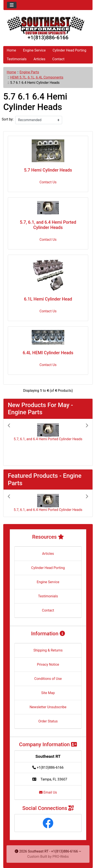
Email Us (48, 792)
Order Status (48, 721)
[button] (14, 442)
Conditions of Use (48, 679)
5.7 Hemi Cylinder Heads (48, 170)
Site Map (48, 693)
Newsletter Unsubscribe (48, 707)
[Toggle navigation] (12, 5)
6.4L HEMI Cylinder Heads (48, 353)
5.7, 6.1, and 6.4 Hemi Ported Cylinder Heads (48, 225)
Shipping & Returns (48, 650)
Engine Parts (29, 72)
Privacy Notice (48, 664)
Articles (39, 59)
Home (11, 50)
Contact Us (48, 182)
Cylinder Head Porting (69, 50)
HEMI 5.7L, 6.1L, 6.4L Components (37, 77)
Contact (58, 59)
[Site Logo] (48, 25)
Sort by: (8, 119)
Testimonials (17, 59)
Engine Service (34, 50)
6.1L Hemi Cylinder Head (48, 299)
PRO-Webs (60, 857)
